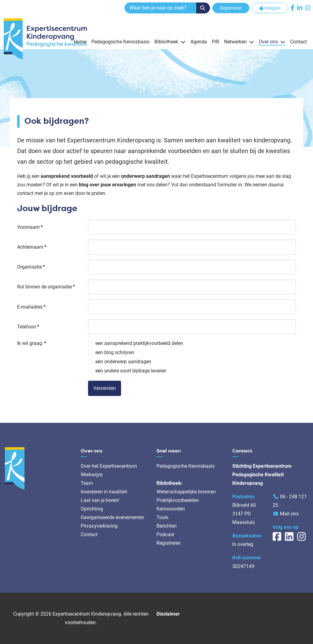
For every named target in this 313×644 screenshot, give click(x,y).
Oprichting (92, 509)
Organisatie (31, 267)
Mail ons (289, 514)
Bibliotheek (166, 42)
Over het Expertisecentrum (109, 466)
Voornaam (30, 227)
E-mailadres (31, 307)
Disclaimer (168, 614)
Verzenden (105, 388)
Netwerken (235, 42)
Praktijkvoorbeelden (178, 500)
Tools (162, 517)
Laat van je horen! (100, 500)
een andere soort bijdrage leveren (131, 371)
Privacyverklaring (99, 526)
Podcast (165, 534)
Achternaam (32, 247)
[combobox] (160, 8)
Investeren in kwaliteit (104, 492)
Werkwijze (92, 475)
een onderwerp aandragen (123, 362)
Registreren (231, 8)
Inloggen (270, 8)
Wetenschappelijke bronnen (186, 492)
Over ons (268, 42)
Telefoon (28, 327)
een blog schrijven (115, 352)
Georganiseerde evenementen (112, 517)
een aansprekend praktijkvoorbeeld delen (139, 343)
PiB (215, 42)
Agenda (199, 42)
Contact (298, 42)
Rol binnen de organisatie (46, 287)
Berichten (167, 526)
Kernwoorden (171, 509)
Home (80, 42)
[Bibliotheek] (182, 42)
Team (87, 483)
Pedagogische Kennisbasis (120, 42)
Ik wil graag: (32, 343)
